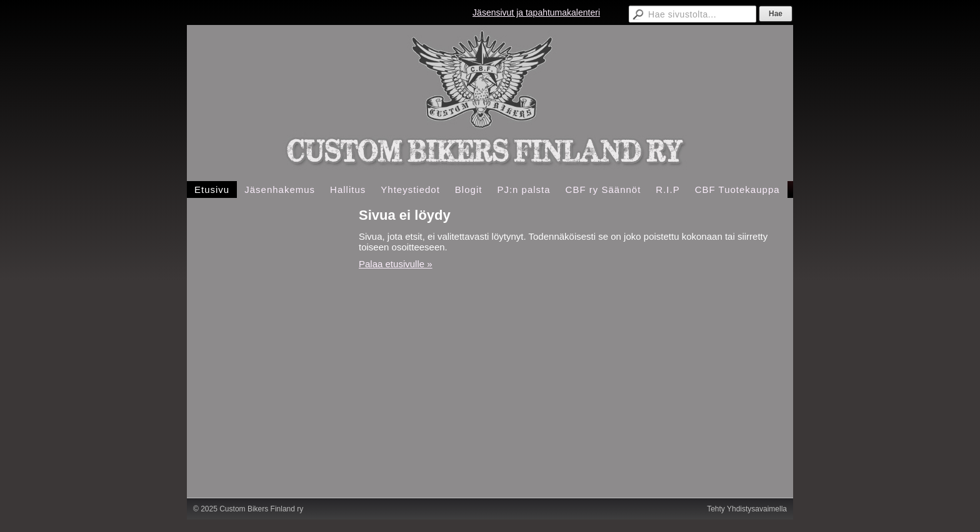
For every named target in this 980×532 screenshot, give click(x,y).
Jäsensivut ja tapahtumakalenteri (536, 12)
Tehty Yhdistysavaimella (747, 509)
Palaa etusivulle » (396, 264)
